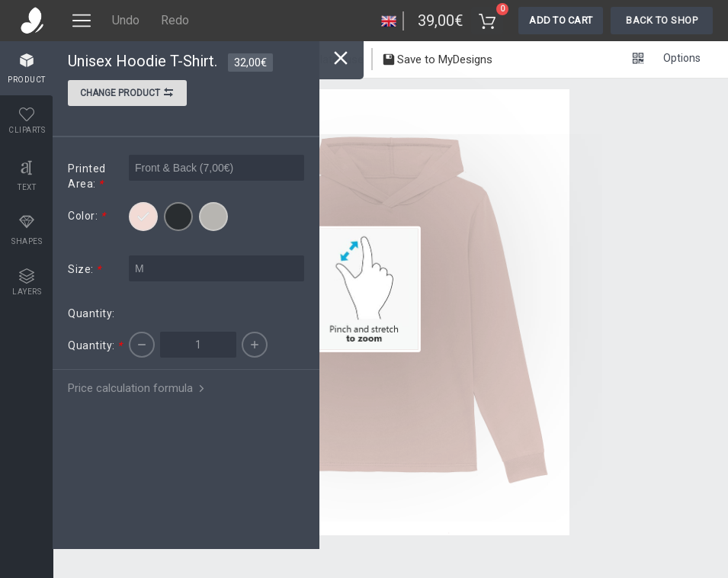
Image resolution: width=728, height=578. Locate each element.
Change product (127, 95)
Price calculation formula (138, 388)
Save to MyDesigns (437, 61)
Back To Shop (662, 20)
